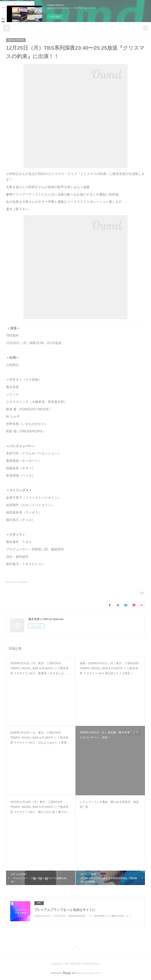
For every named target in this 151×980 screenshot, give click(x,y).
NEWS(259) (11, 582)
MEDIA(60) (23, 582)
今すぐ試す (55, 17)
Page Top (75, 948)
